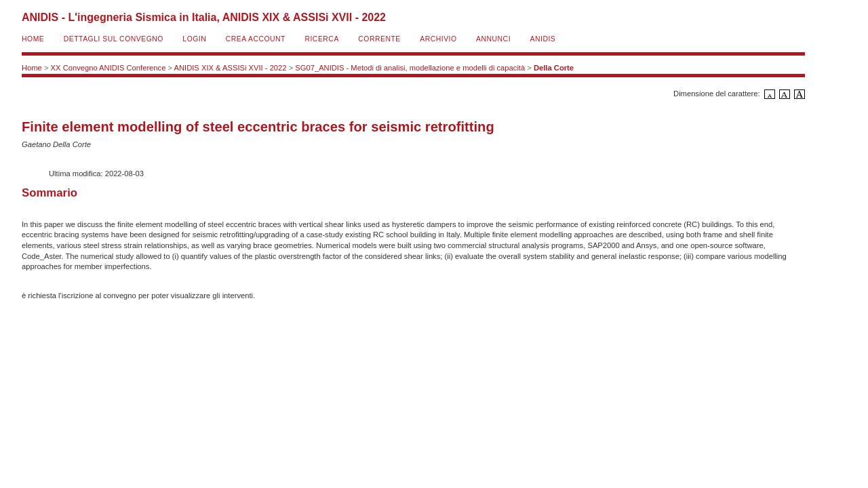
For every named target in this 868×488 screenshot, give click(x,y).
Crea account (256, 39)
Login (194, 39)
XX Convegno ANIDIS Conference (108, 68)
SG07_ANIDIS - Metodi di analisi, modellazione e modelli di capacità (410, 68)
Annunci (493, 39)
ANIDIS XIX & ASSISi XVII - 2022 (231, 68)
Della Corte (554, 68)
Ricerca (321, 39)
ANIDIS (543, 39)
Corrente (379, 39)
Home (33, 39)
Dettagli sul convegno (114, 39)
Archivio (438, 39)
